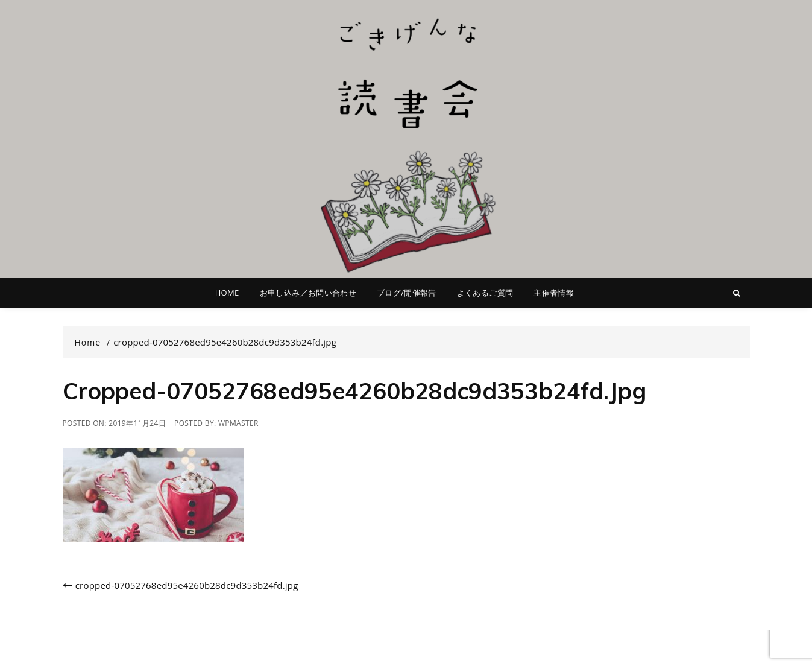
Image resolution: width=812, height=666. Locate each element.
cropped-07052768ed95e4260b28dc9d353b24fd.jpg (187, 585)
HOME (227, 293)
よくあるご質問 (485, 293)
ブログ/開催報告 (407, 293)
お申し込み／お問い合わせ (308, 293)
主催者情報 (554, 293)
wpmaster (238, 423)
